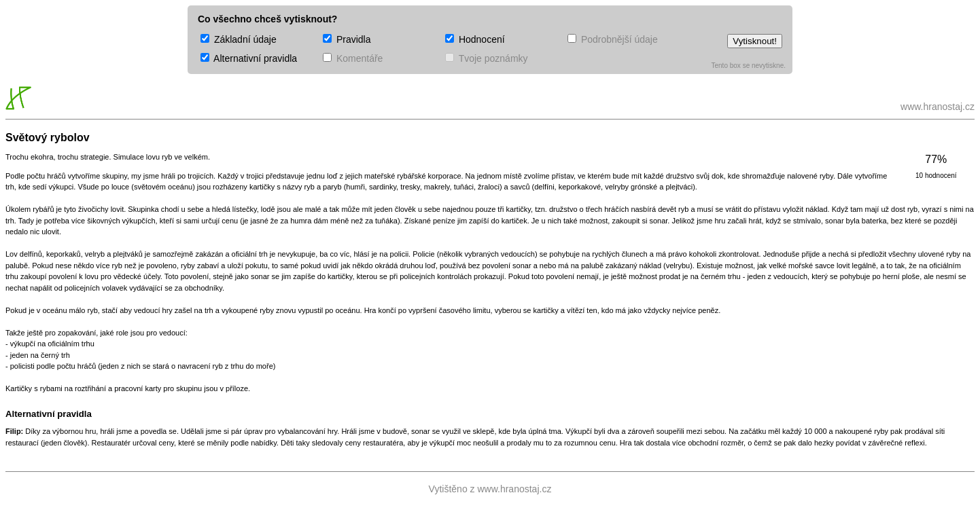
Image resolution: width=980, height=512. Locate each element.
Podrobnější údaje (613, 39)
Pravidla (347, 39)
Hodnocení (475, 39)
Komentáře (353, 58)
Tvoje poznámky (487, 58)
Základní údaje (239, 39)
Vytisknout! (755, 41)
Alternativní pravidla (249, 58)
